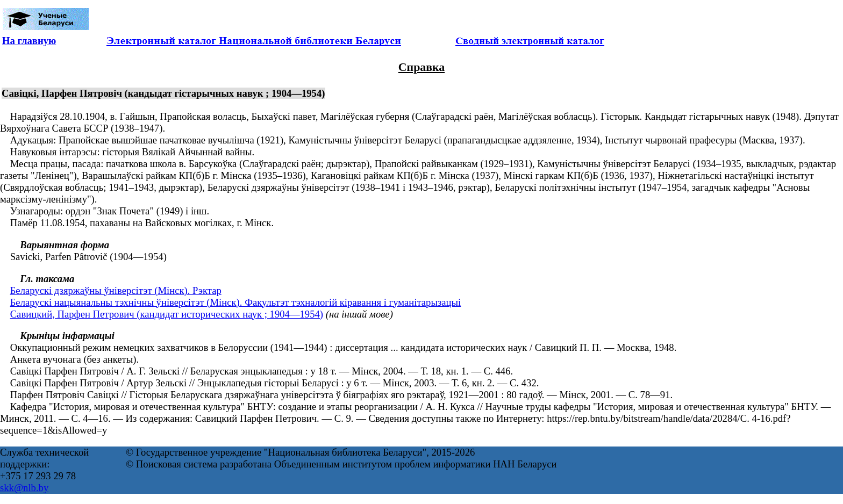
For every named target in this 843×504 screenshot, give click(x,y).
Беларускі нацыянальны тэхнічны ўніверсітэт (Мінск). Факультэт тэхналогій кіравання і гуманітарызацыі (236, 302)
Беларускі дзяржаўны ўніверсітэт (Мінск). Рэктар (116, 290)
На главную (29, 41)
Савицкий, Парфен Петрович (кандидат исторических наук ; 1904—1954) (167, 314)
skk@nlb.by (24, 488)
